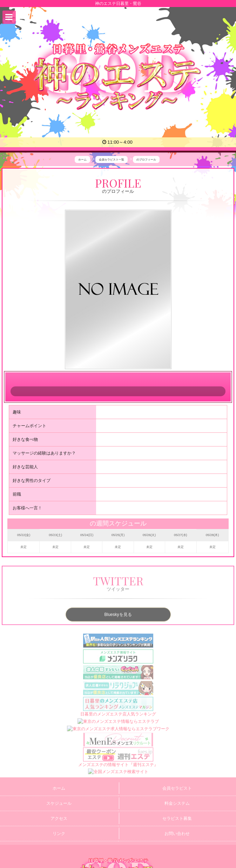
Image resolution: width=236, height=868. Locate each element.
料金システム (177, 803)
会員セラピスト (177, 788)
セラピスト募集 (177, 818)
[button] (9, 17)
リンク (59, 834)
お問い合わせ (177, 834)
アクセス (59, 818)
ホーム (59, 788)
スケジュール (59, 803)
